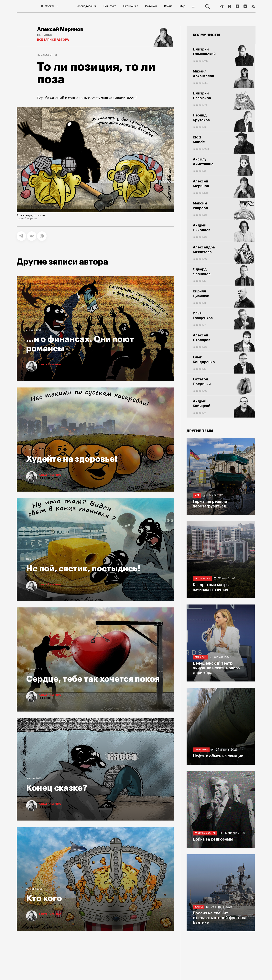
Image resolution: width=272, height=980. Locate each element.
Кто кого (44, 898)
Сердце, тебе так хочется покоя (93, 679)
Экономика (131, 6)
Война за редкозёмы (213, 839)
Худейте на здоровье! (72, 459)
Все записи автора (53, 40)
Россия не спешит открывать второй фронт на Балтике (220, 918)
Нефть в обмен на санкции (218, 756)
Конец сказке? (57, 788)
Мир (182, 6)
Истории (151, 6)
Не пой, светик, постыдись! (83, 569)
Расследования (86, 6)
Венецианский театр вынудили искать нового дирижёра (216, 668)
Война (168, 6)
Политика (110, 6)
